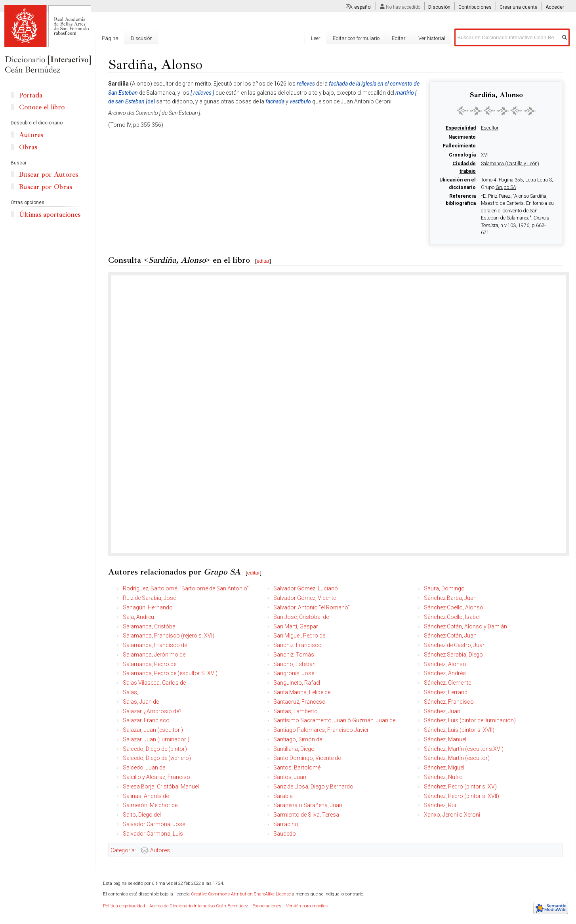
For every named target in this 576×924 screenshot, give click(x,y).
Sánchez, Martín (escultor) (457, 758)
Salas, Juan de (141, 702)
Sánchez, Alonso (445, 664)
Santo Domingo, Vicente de (307, 758)
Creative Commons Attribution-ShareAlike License (241, 894)
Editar (399, 38)
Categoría (123, 850)
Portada (31, 95)
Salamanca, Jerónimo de (154, 655)
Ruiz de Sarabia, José (149, 598)
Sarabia (283, 796)
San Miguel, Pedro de (299, 636)
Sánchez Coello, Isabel (452, 617)
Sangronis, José (294, 673)
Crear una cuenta (519, 7)
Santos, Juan (290, 777)
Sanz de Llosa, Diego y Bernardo (313, 787)
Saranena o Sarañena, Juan (308, 805)
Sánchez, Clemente (447, 683)
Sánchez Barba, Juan (450, 598)
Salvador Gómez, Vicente (305, 598)
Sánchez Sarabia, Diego (453, 655)
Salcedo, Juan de (144, 767)
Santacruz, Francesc (299, 702)
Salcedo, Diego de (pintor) (155, 749)
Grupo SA (506, 187)
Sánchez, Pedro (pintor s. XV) (460, 787)
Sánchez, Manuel (445, 739)
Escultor (490, 128)
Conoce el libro (42, 107)
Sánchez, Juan (442, 711)
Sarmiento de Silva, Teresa (306, 815)
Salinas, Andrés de (146, 796)
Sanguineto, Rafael (297, 683)
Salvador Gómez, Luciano (306, 588)
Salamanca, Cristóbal (150, 626)
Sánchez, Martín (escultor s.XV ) (464, 749)
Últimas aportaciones (50, 215)
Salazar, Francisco (146, 720)
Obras (28, 147)
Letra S (545, 180)
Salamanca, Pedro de (150, 664)
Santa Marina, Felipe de (302, 692)
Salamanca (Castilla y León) (510, 164)
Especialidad (461, 128)
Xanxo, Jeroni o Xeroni (452, 815)
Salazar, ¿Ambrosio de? (152, 711)
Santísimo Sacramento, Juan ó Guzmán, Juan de (334, 720)
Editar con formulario (356, 38)
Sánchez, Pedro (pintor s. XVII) (462, 796)
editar (263, 261)
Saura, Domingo (444, 588)
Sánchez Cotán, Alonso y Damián (465, 626)
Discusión (439, 7)
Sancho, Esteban (295, 664)
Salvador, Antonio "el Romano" (312, 607)
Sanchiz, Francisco (298, 645)
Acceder (555, 7)
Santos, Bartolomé (297, 767)
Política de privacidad (124, 906)
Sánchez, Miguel (444, 767)
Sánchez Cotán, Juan (450, 636)
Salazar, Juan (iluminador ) (156, 739)
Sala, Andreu (138, 617)
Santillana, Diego (294, 749)
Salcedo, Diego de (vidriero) (157, 758)
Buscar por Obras (46, 187)
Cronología (462, 155)
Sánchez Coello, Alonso (454, 607)
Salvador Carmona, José (154, 824)
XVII (485, 155)
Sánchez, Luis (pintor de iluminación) (470, 720)
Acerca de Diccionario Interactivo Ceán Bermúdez (199, 906)
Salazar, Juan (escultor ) (153, 730)
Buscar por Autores (49, 175)
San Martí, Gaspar (296, 626)
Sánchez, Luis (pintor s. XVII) (459, 730)
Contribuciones (475, 7)
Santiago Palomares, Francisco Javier (321, 730)
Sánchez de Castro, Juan (455, 645)
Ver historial (432, 38)
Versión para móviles (307, 906)
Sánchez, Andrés (445, 673)
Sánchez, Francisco (449, 702)
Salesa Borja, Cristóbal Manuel (161, 787)
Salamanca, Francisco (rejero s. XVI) (169, 636)
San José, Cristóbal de (301, 617)
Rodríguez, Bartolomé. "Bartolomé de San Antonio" (186, 588)
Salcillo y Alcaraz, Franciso (156, 777)
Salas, (131, 692)
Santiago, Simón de (298, 739)
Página (110, 38)
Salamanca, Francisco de (155, 645)
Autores (160, 850)
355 (519, 180)
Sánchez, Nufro (443, 777)
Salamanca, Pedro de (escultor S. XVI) (170, 673)
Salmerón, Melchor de (150, 805)
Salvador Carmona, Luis (153, 834)
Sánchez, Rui (440, 805)
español (363, 7)
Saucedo (285, 834)
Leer (316, 38)
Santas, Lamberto (296, 711)
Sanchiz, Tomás (294, 655)
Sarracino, (286, 824)
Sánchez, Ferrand (446, 692)
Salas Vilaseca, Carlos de (154, 683)
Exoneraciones (267, 906)
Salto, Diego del (142, 815)
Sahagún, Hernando (148, 607)
